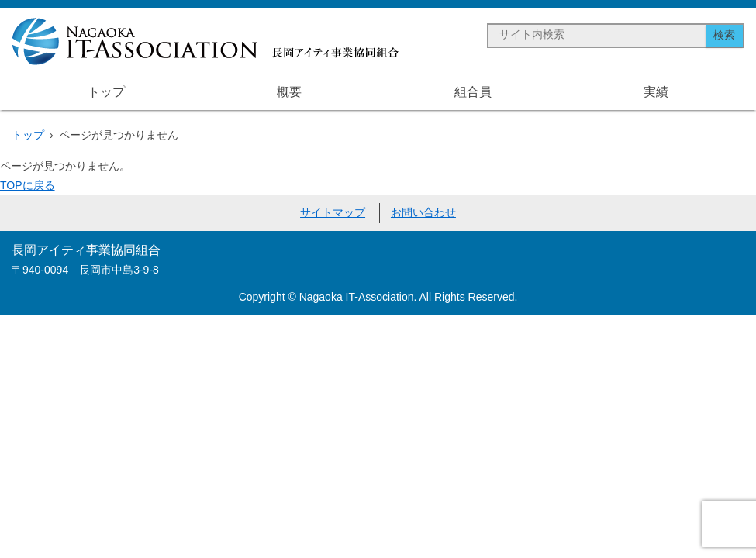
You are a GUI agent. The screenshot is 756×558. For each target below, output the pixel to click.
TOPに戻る (28, 185)
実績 (656, 91)
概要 (289, 91)
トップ (106, 91)
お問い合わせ (423, 212)
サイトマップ (333, 212)
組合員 (473, 91)
